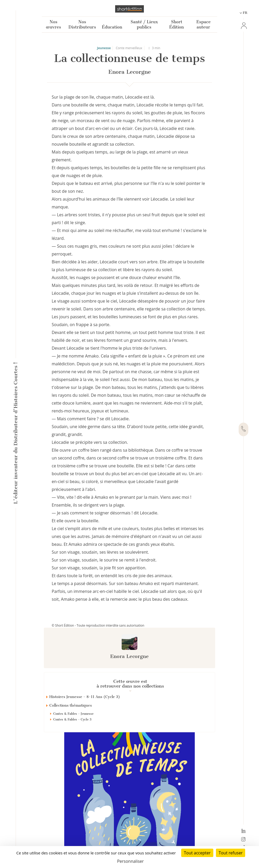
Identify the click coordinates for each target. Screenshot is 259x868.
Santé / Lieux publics (144, 24)
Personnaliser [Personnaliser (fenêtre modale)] (130, 861)
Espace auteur (204, 24)
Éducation (112, 27)
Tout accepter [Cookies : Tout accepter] (197, 853)
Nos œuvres (54, 24)
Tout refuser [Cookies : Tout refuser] (231, 853)
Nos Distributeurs (82, 24)
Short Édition (176, 24)
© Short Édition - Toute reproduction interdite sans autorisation (98, 625)
